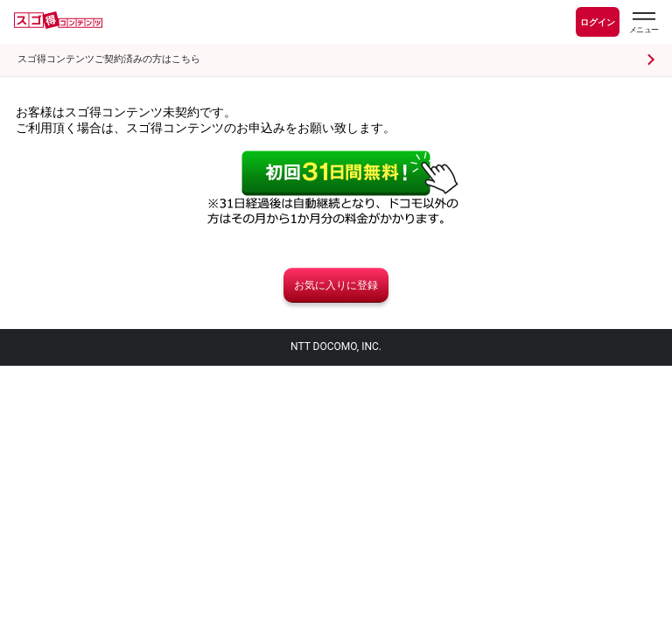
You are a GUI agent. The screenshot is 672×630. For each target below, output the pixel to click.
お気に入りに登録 (336, 285)
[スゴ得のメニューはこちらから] (643, 24)
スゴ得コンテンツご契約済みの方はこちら (109, 59)
